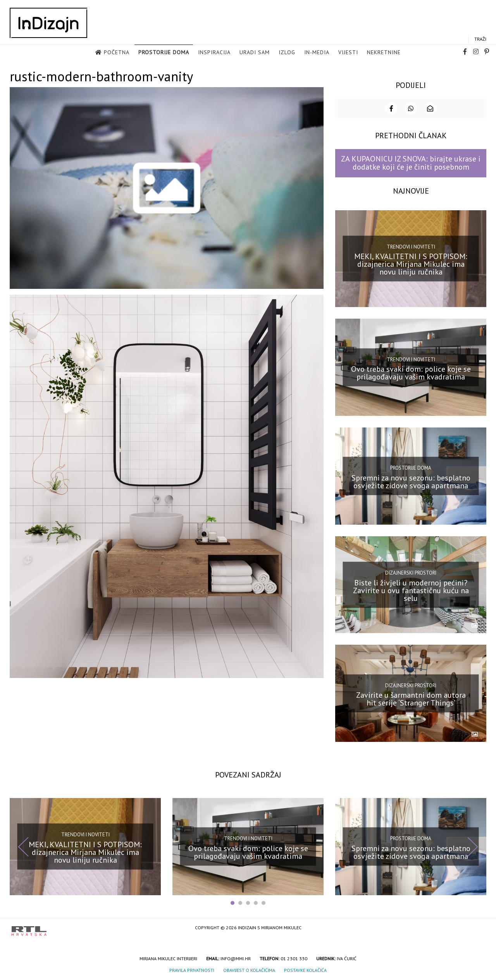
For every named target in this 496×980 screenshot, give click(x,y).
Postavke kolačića (305, 969)
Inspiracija (214, 53)
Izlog (287, 53)
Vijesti (348, 53)
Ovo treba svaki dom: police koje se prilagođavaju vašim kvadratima (411, 372)
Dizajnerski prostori (411, 572)
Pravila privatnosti (192, 969)
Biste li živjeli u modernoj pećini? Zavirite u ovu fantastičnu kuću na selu (411, 589)
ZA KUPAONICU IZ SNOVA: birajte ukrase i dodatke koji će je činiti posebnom (411, 162)
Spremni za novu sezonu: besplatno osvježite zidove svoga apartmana (411, 481)
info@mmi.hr (236, 958)
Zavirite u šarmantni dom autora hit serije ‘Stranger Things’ (411, 698)
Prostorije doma (164, 53)
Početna (117, 53)
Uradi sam (255, 53)
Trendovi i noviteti (411, 246)
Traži (480, 39)
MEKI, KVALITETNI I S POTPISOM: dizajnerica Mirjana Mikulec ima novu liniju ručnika (411, 263)
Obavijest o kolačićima (249, 969)
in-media (317, 53)
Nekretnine (384, 53)
